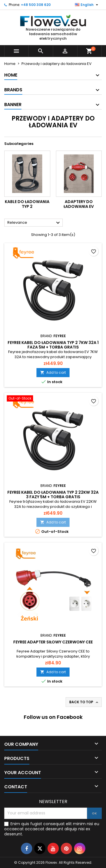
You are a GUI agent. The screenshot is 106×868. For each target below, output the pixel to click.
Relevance (34, 223)
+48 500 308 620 (36, 5)
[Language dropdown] (87, 5)
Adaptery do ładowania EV (79, 204)
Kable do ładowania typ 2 (27, 204)
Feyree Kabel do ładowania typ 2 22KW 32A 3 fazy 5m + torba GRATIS (53, 495)
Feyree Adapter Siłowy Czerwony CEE (53, 642)
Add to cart (53, 372)
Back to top (84, 702)
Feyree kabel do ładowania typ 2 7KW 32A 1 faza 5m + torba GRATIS (53, 345)
